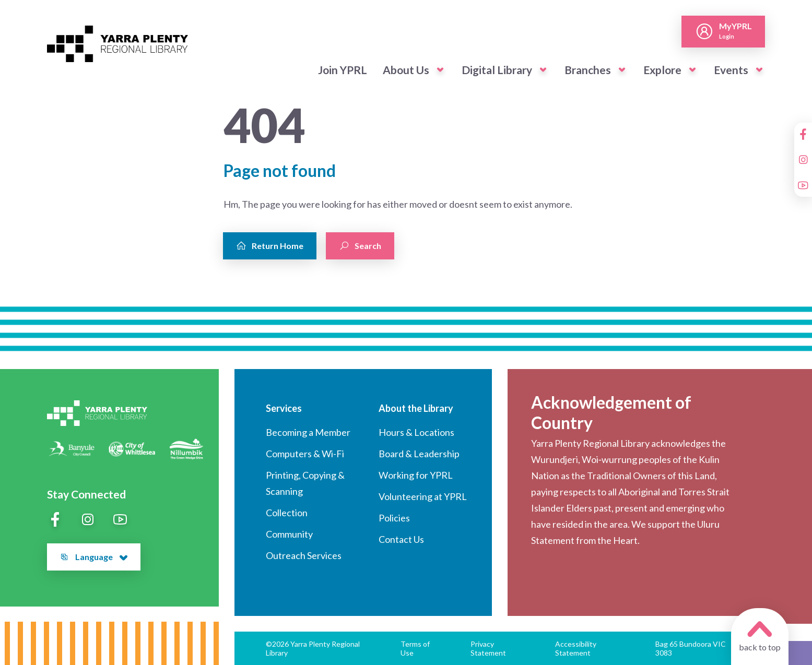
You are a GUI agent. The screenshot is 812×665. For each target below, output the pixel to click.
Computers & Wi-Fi (305, 454)
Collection (287, 513)
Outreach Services (304, 555)
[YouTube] (803, 185)
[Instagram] (803, 160)
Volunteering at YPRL (423, 496)
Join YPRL (343, 70)
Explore (662, 70)
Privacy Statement (488, 648)
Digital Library (497, 70)
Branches (588, 70)
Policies (394, 518)
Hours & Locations (416, 432)
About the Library (416, 408)
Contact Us (401, 539)
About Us (406, 70)
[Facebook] (803, 134)
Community (289, 534)
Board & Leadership (419, 454)
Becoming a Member (308, 432)
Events (731, 70)
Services (284, 408)
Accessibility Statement (576, 648)
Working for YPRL (416, 475)
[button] (440, 70)
